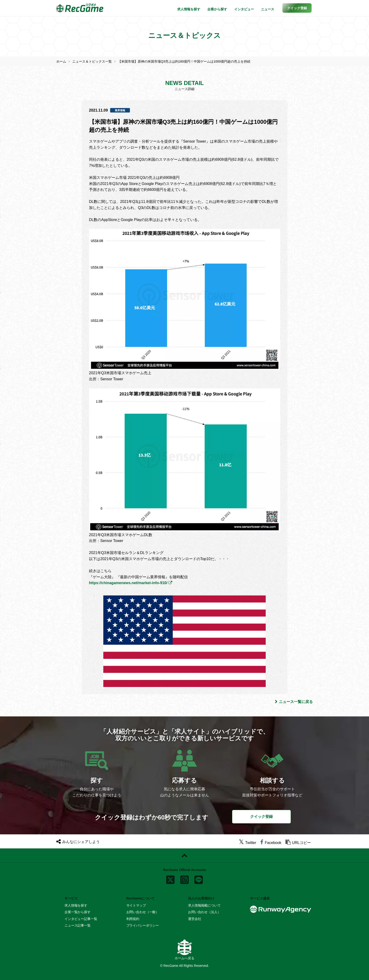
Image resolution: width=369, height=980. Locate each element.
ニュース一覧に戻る (294, 702)
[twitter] (248, 843)
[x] (170, 879)
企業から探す (217, 9)
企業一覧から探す (78, 912)
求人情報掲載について (204, 905)
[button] (297, 8)
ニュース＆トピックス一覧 (92, 61)
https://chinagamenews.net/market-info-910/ (128, 583)
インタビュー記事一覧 (81, 919)
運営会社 (195, 919)
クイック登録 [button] (261, 817)
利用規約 (133, 919)
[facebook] (271, 843)
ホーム (61, 61)
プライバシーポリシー (143, 925)
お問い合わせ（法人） (204, 912)
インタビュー (244, 9)
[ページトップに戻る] (184, 855)
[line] (199, 879)
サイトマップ (136, 905)
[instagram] (184, 879)
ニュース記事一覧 (78, 925)
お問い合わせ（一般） (143, 912)
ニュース (268, 9)
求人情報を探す (189, 9)
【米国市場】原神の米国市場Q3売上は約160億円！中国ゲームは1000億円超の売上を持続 (184, 61)
